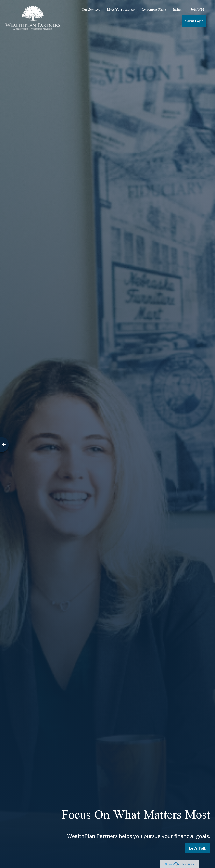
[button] (91, 10)
